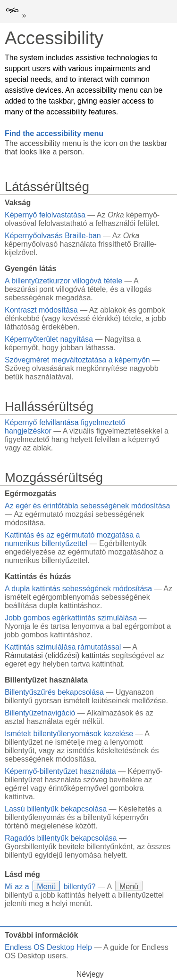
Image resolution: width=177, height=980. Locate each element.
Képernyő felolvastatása (45, 215)
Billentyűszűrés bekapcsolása (54, 692)
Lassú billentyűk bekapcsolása (56, 809)
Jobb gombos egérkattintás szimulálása (71, 618)
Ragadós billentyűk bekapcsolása (61, 838)
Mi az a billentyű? (50, 887)
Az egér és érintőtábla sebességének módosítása (87, 506)
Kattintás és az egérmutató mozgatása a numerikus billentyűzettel (72, 539)
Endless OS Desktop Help (48, 947)
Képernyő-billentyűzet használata (60, 771)
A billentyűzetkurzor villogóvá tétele (63, 281)
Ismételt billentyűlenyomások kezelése (69, 734)
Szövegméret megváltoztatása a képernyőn (77, 360)
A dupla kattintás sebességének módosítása (78, 589)
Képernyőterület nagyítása (49, 339)
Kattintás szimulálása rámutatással (63, 647)
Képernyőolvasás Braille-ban (53, 236)
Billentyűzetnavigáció (40, 713)
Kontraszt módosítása (41, 310)
